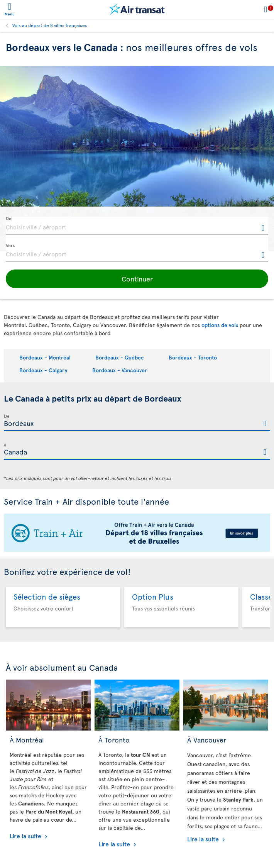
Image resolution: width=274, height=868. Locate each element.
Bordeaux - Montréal (45, 357)
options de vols (220, 325)
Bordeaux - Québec (120, 357)
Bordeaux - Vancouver (120, 370)
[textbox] (137, 226)
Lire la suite (26, 836)
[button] (137, 279)
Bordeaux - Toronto (193, 357)
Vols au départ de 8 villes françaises (50, 25)
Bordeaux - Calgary (43, 370)
